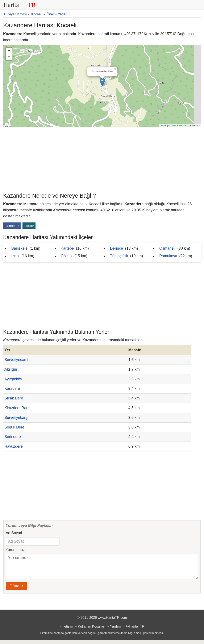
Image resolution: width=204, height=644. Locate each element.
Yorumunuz (15, 550)
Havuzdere (14, 446)
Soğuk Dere (14, 427)
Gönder (16, 590)
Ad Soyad (14, 533)
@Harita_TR (135, 631)
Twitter (29, 226)
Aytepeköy (13, 379)
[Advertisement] (102, 159)
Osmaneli (167, 248)
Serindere (13, 437)
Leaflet (163, 125)
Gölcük (67, 256)
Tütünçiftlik (119, 256)
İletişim (68, 631)
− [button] (9, 57)
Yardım (115, 631)
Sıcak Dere (14, 398)
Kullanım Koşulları (92, 631)
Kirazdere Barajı (18, 408)
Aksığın (11, 369)
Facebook (12, 226)
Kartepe (67, 248)
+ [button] (9, 51)
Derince (117, 248)
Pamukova (168, 256)
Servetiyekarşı (16, 418)
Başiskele (19, 248)
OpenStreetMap (179, 125)
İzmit (15, 256)
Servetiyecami (16, 360)
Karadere (12, 389)
